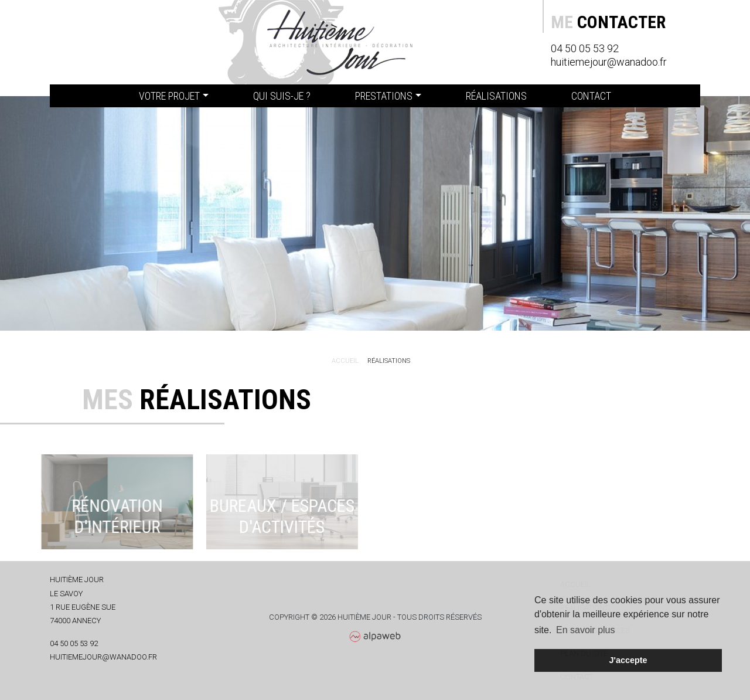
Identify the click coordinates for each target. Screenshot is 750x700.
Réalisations (496, 96)
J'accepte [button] (628, 660)
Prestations (384, 96)
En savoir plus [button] (586, 630)
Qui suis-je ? (282, 96)
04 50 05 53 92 (585, 48)
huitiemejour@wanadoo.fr (609, 62)
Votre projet (169, 96)
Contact (591, 96)
